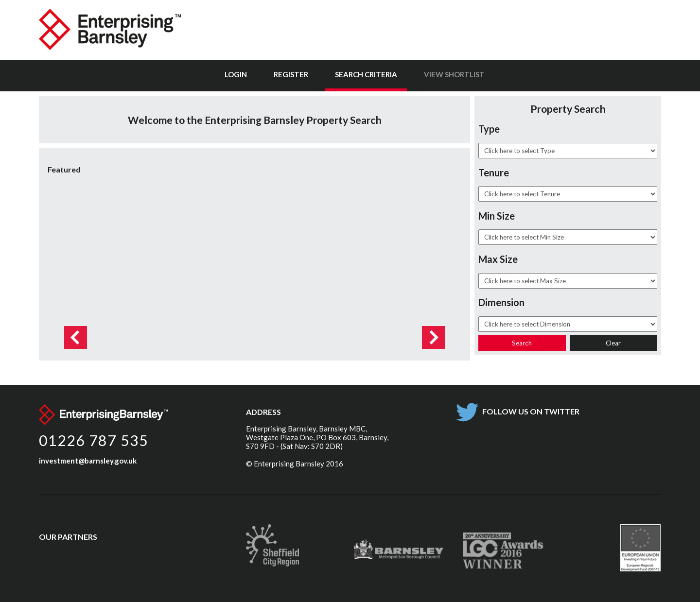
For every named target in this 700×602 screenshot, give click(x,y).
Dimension (501, 302)
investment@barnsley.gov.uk (88, 461)
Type (489, 129)
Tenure (494, 172)
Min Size (497, 216)
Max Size (498, 259)
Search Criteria (366, 74)
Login (236, 74)
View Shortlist (454, 74)
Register (291, 74)
